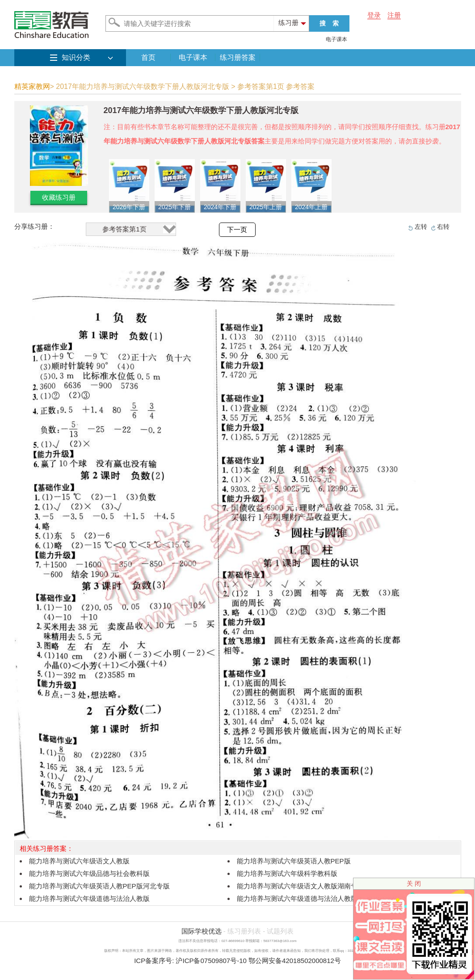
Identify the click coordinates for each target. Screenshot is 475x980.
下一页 (237, 230)
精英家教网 (32, 86)
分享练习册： (34, 226)
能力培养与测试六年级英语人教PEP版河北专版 (99, 886)
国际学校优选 (202, 931)
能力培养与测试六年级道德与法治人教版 (89, 898)
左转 (421, 227)
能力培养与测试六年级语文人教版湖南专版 (301, 886)
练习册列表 (244, 931)
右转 (443, 227)
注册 (394, 15)
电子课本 (336, 39)
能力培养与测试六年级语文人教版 (79, 861)
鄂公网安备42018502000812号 (295, 961)
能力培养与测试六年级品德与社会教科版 (89, 873)
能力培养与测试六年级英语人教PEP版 (294, 861)
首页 (148, 57)
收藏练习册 (59, 197)
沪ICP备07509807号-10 (211, 961)
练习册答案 (238, 57)
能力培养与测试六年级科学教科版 (287, 873)
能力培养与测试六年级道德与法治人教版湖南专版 (311, 898)
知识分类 (76, 57)
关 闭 (414, 883)
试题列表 (280, 931)
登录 (374, 15)
